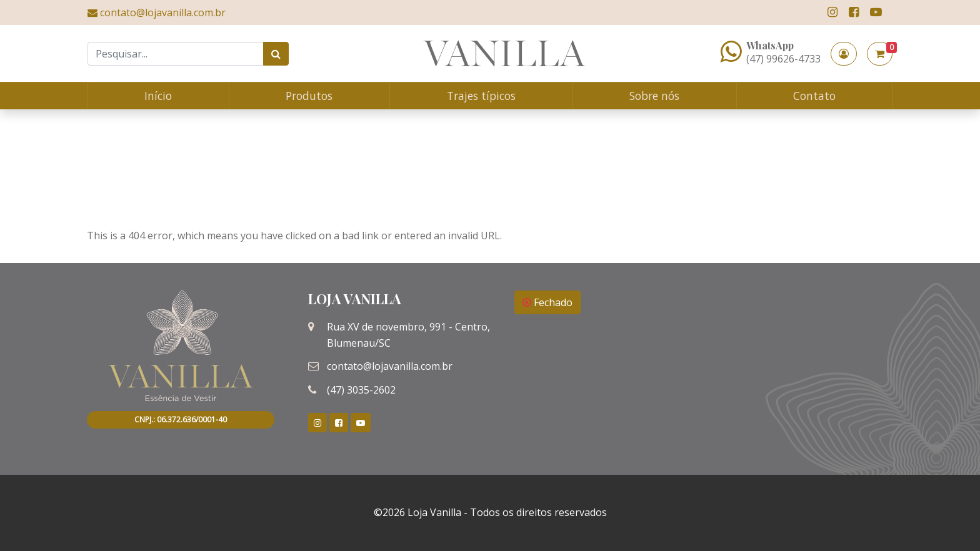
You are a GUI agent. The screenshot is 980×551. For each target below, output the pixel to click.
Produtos (309, 96)
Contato (814, 96)
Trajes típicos (481, 96)
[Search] (176, 54)
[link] (832, 12)
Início (158, 96)
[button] (844, 54)
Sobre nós (654, 96)
